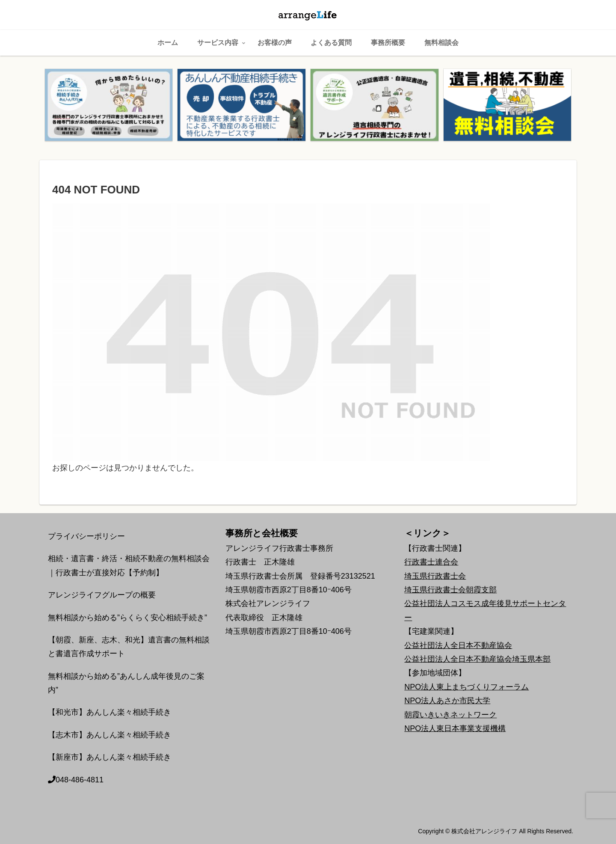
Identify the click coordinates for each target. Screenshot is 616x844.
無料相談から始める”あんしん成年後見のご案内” (126, 683)
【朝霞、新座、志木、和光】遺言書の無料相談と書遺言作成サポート (129, 647)
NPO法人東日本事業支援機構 (455, 728)
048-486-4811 (76, 780)
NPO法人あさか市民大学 (447, 701)
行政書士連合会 (431, 562)
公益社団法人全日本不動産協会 (458, 645)
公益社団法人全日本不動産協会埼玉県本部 (477, 659)
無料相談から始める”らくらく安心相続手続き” (127, 618)
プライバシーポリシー (86, 536)
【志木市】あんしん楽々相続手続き (110, 735)
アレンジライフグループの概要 (102, 595)
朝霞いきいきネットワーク (450, 715)
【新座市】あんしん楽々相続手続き (110, 757)
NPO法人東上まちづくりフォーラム (466, 687)
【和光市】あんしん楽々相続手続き (110, 712)
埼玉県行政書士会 (435, 576)
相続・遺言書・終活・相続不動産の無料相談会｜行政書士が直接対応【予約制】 (129, 565)
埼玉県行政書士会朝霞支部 (450, 590)
